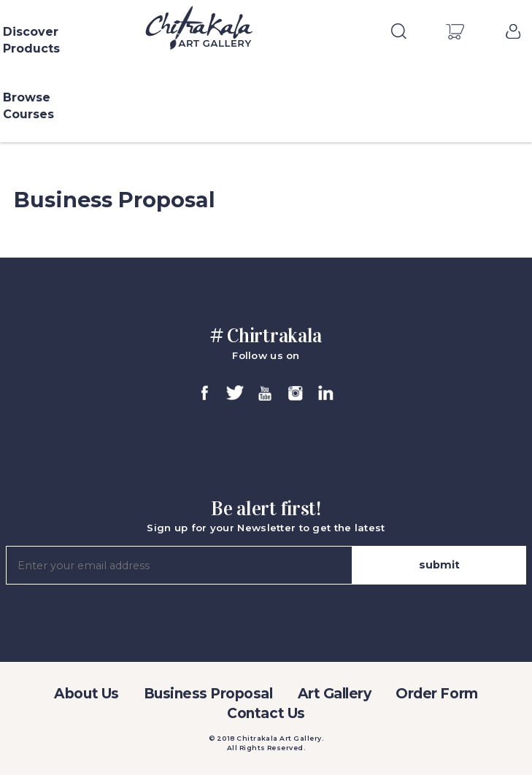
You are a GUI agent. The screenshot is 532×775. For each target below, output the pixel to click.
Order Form (436, 694)
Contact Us (266, 713)
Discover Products (31, 40)
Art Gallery (335, 694)
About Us (86, 694)
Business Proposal (208, 694)
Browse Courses (28, 106)
